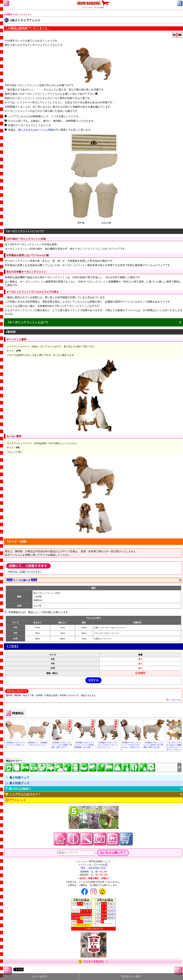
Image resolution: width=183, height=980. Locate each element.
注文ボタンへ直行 (131, 977)
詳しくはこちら (174, 700)
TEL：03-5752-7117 (94, 868)
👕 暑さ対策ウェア (17, 778)
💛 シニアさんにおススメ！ (23, 794)
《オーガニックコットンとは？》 (28, 322)
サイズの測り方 (22, 580)
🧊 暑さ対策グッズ (17, 783)
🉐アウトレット (16, 800)
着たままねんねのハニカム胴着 (36, 130)
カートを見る (40, 977)
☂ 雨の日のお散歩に (18, 789)
